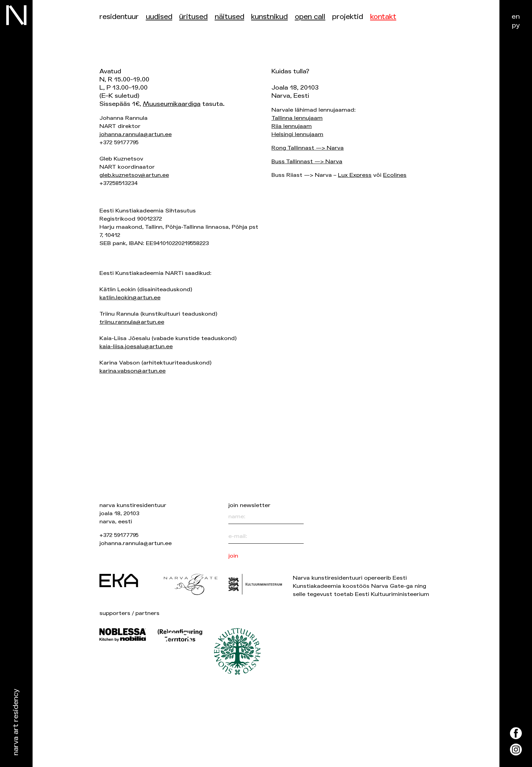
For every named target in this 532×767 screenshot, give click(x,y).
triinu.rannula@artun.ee (132, 322)
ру (516, 25)
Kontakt (383, 17)
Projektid (348, 17)
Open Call (310, 17)
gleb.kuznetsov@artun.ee (134, 175)
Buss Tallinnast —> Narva (307, 161)
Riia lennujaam (292, 126)
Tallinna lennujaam (297, 118)
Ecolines (395, 175)
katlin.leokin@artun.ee (130, 297)
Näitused (230, 17)
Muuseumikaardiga (172, 104)
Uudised (159, 17)
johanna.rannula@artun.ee (136, 134)
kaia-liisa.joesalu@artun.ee (136, 346)
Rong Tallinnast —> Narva (308, 148)
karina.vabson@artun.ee (132, 371)
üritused (193, 17)
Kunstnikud (269, 17)
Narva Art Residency (16, 722)
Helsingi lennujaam (297, 134)
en (516, 16)
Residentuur (119, 17)
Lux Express (355, 175)
